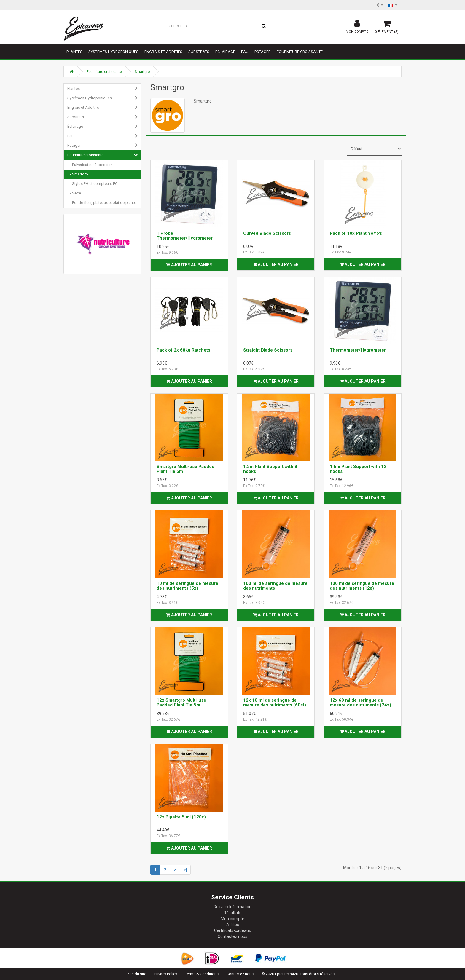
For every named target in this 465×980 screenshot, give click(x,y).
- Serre (74, 193)
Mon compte (232, 919)
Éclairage (225, 52)
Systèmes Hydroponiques (113, 52)
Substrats (199, 52)
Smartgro (142, 72)
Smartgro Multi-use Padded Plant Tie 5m (185, 469)
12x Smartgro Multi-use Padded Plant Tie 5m (181, 703)
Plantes (74, 52)
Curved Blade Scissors (267, 233)
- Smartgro (78, 174)
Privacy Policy (166, 974)
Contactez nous (232, 936)
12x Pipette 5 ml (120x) (181, 817)
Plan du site (136, 974)
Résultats (232, 913)
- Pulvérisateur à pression (90, 165)
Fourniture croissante (300, 52)
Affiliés (233, 925)
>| (185, 870)
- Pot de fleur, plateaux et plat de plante (102, 203)
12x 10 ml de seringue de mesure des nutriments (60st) (275, 703)
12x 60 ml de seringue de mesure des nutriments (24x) (360, 703)
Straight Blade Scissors (268, 350)
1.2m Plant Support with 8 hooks (270, 469)
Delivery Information (232, 907)
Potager (263, 52)
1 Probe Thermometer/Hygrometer (185, 236)
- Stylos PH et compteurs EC (92, 184)
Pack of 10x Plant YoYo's (356, 233)
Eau (245, 52)
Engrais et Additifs (163, 52)
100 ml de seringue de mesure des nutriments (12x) (362, 586)
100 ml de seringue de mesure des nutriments (275, 586)
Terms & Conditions (202, 974)
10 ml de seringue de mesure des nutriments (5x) (187, 586)
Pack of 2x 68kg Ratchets (183, 350)
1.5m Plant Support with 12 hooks (358, 469)
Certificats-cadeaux (232, 930)
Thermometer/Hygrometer (358, 350)
